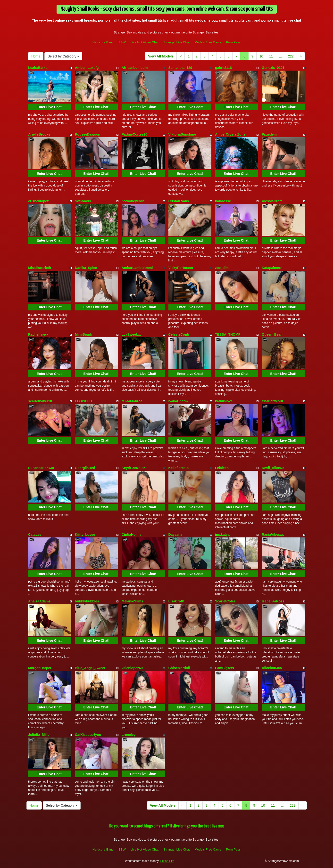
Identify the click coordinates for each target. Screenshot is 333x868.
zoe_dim (222, 268)
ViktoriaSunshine (182, 134)
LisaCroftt (176, 601)
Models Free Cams (208, 42)
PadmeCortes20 (134, 134)
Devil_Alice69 (273, 468)
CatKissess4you (88, 735)
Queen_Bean (272, 334)
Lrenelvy (129, 735)
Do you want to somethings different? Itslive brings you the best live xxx (166, 826)
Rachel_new (38, 334)
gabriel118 (223, 68)
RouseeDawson (88, 134)
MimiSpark (84, 334)
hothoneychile (133, 201)
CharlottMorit (273, 401)
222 (291, 56)
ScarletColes (225, 601)
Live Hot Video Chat (145, 42)
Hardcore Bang (103, 42)
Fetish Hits (167, 861)
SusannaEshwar (41, 468)
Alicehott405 (272, 668)
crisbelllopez (38, 201)
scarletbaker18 (40, 401)
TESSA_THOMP (228, 334)
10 (261, 56)
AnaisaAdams (39, 601)
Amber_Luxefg (87, 68)
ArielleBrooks (39, 134)
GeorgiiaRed (85, 468)
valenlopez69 (132, 668)
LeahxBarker (38, 68)
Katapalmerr (272, 268)
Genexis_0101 (273, 68)
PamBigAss (225, 668)
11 (271, 56)
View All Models (161, 56)
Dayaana (175, 535)
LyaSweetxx (131, 334)
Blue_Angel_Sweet (90, 668)
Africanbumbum (135, 68)
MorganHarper (40, 668)
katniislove (224, 401)
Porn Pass (233, 42)
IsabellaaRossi (274, 601)
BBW (122, 42)
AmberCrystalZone (230, 134)
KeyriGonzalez (133, 468)
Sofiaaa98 (83, 201)
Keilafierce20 (179, 468)
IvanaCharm (178, 401)
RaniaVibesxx (273, 535)
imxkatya (222, 535)
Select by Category (63, 56)
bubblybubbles (87, 601)
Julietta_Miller (39, 735)
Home (36, 56)
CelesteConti (179, 334)
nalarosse (223, 201)
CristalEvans (179, 201)
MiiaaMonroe (132, 401)
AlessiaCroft (272, 201)
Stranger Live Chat (176, 42)
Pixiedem (269, 134)
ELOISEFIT (84, 401)
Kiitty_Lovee (85, 535)
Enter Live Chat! (50, 107)
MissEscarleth (40, 268)
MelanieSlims (132, 601)
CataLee (35, 535)
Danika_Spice (86, 268)
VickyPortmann (181, 268)
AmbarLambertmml (137, 268)
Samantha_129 (180, 68)
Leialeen (222, 468)
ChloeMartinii (179, 668)
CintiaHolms (132, 535)
